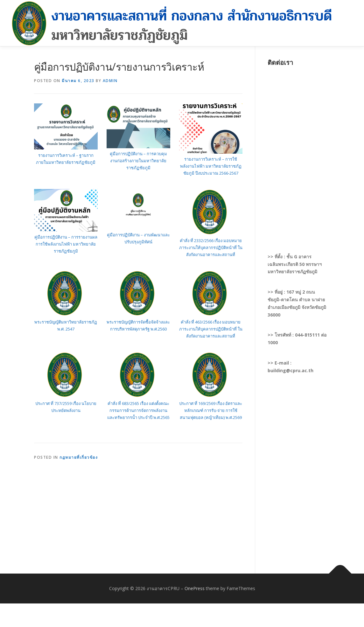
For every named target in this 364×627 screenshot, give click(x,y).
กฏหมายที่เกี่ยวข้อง (79, 457)
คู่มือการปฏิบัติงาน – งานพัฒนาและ (138, 235)
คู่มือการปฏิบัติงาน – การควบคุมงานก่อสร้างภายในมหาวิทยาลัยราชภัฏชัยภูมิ (138, 161)
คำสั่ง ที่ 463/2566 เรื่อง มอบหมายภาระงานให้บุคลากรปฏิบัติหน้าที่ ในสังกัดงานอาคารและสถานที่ (211, 329)
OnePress (195, 588)
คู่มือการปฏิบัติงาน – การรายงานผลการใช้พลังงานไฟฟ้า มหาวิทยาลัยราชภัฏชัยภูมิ (66, 244)
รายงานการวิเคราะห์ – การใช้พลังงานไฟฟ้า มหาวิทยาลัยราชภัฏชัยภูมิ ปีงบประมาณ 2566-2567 (211, 166)
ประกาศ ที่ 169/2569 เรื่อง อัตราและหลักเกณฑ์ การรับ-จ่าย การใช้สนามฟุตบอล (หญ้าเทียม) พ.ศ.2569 (211, 410)
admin (110, 81)
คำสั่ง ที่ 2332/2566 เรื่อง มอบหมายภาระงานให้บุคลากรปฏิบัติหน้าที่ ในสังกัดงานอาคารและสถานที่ (211, 247)
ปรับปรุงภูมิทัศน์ (138, 242)
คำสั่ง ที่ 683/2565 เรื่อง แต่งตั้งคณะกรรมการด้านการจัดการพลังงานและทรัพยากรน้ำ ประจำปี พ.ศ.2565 (138, 410)
